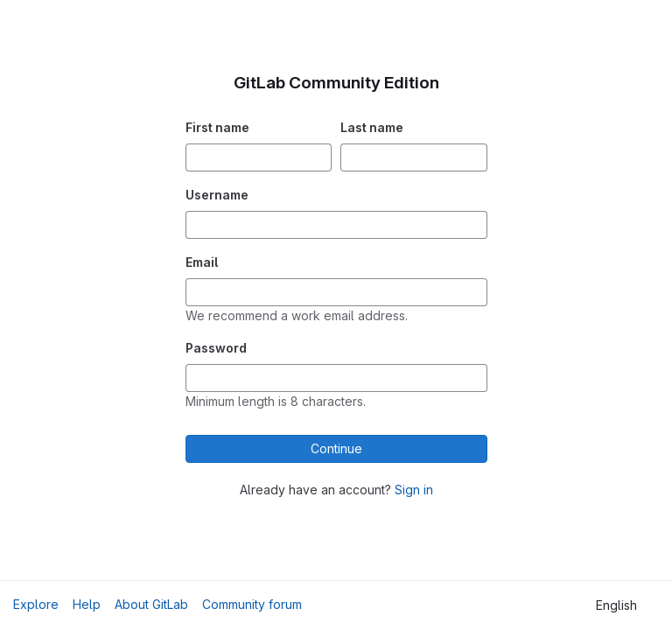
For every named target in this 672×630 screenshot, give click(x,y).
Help (87, 604)
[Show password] (473, 378)
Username (217, 195)
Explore (36, 604)
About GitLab (151, 604)
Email (202, 262)
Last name (372, 127)
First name (217, 127)
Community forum (252, 604)
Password (216, 348)
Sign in (414, 490)
